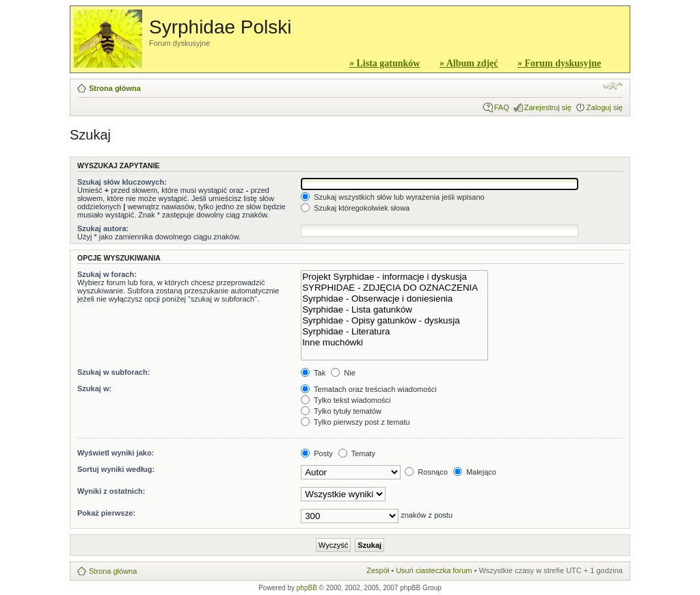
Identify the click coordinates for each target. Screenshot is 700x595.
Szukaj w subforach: (113, 372)
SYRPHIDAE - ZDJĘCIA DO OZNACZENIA (394, 288)
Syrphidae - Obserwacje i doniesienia (394, 299)
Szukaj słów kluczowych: (122, 182)
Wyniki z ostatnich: (111, 491)
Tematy (357, 453)
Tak (313, 373)
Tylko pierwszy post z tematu (355, 422)
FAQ (502, 107)
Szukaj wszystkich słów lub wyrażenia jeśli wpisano (392, 197)
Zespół (378, 570)
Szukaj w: (94, 388)
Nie (343, 373)
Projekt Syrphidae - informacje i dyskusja (394, 277)
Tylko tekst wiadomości (346, 400)
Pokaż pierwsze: (106, 513)
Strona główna (115, 88)
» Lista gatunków (385, 63)
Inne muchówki (394, 343)
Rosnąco (426, 472)
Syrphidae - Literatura (394, 332)
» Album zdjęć (469, 63)
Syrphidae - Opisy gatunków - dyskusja (394, 321)
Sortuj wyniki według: (116, 469)
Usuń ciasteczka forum (434, 570)
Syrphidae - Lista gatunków (394, 310)
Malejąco (475, 472)
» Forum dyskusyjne (559, 63)
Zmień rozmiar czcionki (613, 85)
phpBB (307, 588)
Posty (317, 453)
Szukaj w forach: (107, 274)
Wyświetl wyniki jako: (116, 453)
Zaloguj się (605, 107)
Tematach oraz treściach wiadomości (369, 389)
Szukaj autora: (103, 228)
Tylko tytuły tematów (341, 411)
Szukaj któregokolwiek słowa (355, 208)
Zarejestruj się (548, 107)
